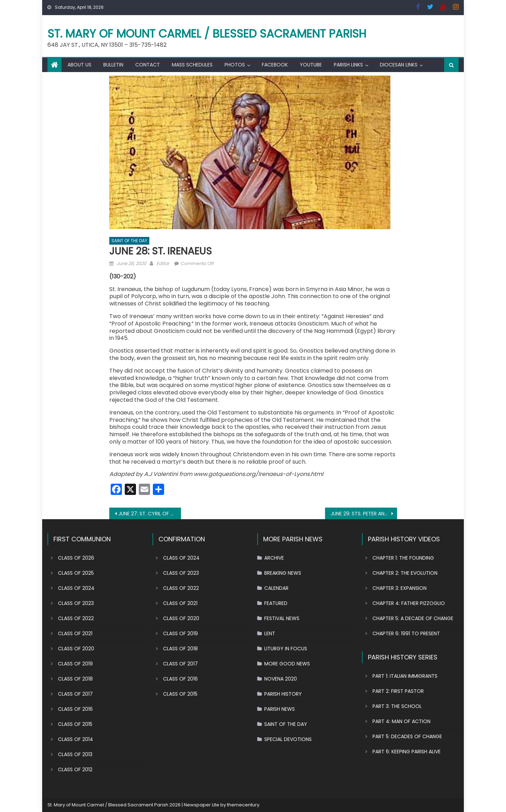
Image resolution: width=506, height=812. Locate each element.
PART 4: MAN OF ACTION (401, 721)
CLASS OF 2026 (76, 558)
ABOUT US (79, 65)
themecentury (243, 805)
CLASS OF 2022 (76, 618)
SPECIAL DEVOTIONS (288, 739)
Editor (163, 263)
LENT (270, 633)
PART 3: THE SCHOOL (397, 706)
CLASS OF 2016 (75, 709)
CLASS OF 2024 (76, 588)
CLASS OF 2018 (75, 679)
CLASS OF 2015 (75, 724)
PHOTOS (235, 65)
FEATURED (276, 603)
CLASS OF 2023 (76, 603)
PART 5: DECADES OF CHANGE (407, 736)
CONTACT (148, 65)
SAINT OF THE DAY (129, 241)
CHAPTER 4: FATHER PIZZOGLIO (409, 603)
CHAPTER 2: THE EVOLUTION (405, 573)
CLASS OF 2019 (75, 664)
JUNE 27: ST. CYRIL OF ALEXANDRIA (150, 514)
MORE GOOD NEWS (287, 664)
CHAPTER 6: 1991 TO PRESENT (406, 633)
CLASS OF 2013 (75, 754)
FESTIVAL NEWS (282, 618)
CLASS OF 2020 (76, 649)
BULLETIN (113, 65)
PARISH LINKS (348, 65)
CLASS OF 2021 (75, 633)
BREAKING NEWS (283, 573)
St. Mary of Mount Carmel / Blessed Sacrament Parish (207, 34)
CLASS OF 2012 (75, 769)
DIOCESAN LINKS (399, 65)
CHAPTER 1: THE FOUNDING (403, 558)
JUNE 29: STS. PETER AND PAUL (364, 514)
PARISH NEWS (280, 709)
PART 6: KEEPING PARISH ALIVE (407, 752)
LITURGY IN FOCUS (286, 649)
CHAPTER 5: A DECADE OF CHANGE (413, 618)
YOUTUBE (311, 65)
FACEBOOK (275, 65)
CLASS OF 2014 (76, 739)
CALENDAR (276, 588)
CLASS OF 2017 (75, 694)
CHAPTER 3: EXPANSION (400, 588)
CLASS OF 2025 (76, 573)
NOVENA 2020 (281, 679)
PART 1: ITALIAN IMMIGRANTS (405, 676)
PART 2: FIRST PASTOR (398, 691)
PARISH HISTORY (283, 694)
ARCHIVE (274, 558)
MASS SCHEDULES (192, 65)
